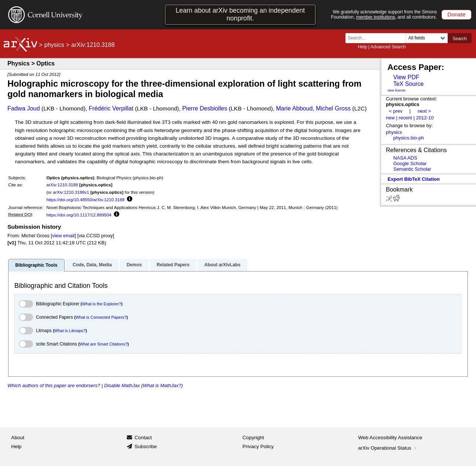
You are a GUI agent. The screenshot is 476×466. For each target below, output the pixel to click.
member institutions (375, 17)
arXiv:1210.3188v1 (71, 192)
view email (63, 236)
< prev (396, 111)
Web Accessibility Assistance (390, 438)
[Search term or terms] (378, 38)
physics (54, 45)
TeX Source (408, 84)
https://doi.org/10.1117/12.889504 (79, 215)
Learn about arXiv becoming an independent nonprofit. (240, 14)
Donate (456, 14)
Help (362, 47)
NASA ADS (405, 158)
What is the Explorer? (102, 304)
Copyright (253, 438)
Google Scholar (410, 163)
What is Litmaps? (70, 331)
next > (424, 111)
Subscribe (146, 446)
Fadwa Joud (24, 108)
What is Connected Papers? (101, 317)
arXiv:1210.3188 (62, 185)
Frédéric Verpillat (111, 108)
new (390, 118)
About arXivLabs (222, 265)
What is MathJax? (162, 385)
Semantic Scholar (412, 169)
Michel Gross (333, 108)
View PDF (406, 77)
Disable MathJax (122, 385)
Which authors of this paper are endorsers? (54, 385)
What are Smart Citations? (104, 344)
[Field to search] (427, 38)
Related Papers (173, 265)
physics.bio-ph (409, 138)
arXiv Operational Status (388, 448)
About (18, 438)
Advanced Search (388, 47)
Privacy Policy (258, 446)
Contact (143, 438)
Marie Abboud (294, 108)
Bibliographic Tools (36, 265)
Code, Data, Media (92, 265)
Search (460, 39)
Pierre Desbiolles (205, 108)
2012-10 (425, 118)
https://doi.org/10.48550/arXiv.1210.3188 (86, 200)
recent (405, 118)
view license (397, 90)
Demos (134, 265)
